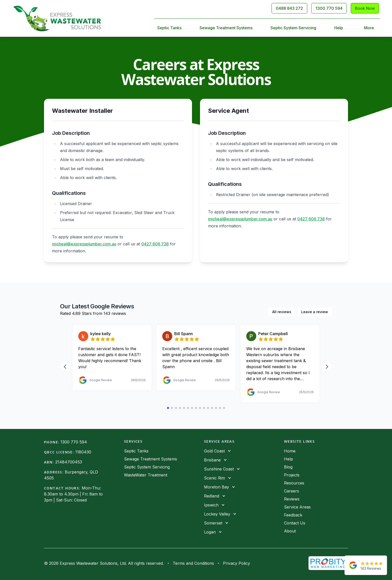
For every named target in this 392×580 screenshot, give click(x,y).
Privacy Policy (236, 563)
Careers (291, 491)
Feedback (293, 515)
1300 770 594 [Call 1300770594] (329, 8)
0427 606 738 (155, 244)
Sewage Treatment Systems (226, 28)
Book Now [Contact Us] (365, 8)
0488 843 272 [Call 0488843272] (289, 8)
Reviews (292, 499)
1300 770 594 (74, 442)
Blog (288, 467)
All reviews (282, 312)
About (290, 531)
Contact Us (295, 523)
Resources (294, 483)
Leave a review (315, 312)
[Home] (57, 19)
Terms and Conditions (193, 563)
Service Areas (297, 507)
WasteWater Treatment (146, 475)
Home (290, 451)
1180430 (83, 452)
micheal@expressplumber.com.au (84, 244)
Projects (292, 475)
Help (339, 28)
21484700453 (69, 462)
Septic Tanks (169, 28)
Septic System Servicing (293, 28)
